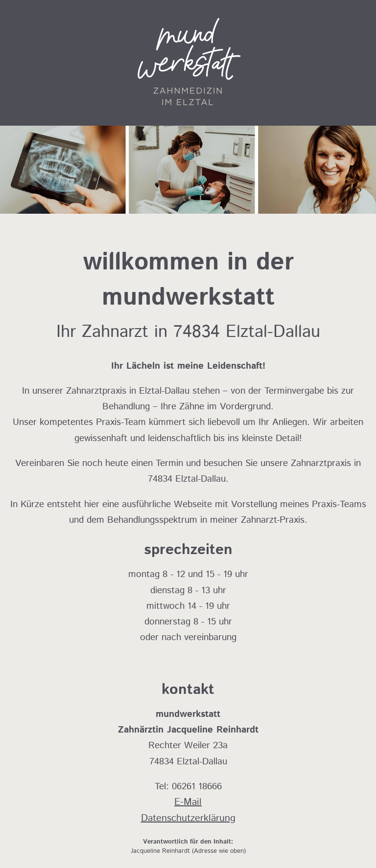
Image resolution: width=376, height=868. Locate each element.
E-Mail (188, 802)
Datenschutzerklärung (188, 818)
